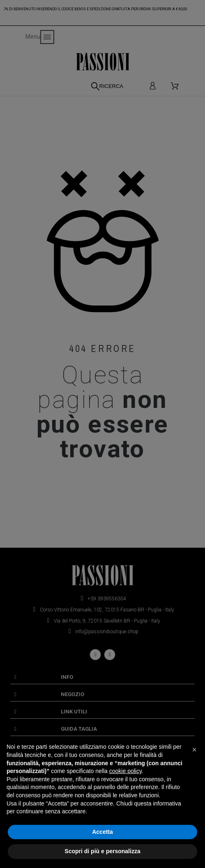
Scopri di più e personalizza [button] (102, 851)
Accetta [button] (102, 832)
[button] (194, 750)
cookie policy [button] (126, 771)
